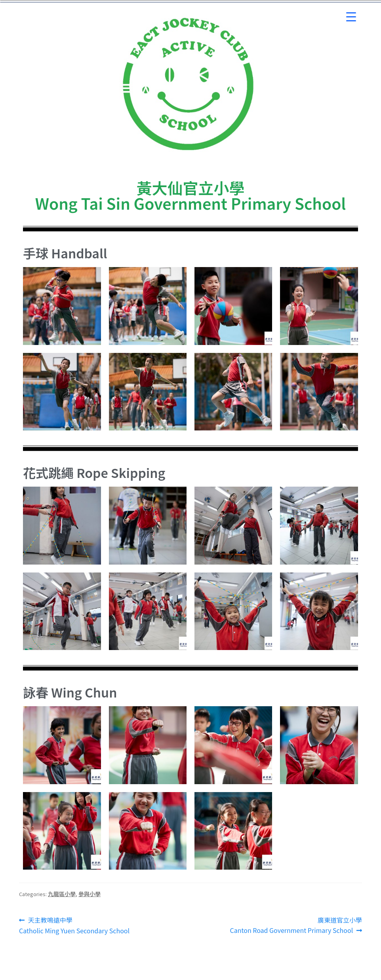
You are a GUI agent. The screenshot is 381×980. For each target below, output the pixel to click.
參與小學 (90, 894)
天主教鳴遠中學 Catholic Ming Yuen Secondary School (74, 925)
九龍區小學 (62, 894)
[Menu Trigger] (351, 17)
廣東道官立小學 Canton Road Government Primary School (296, 925)
